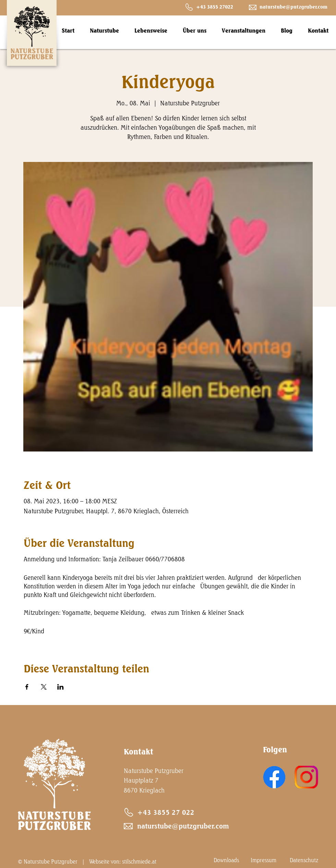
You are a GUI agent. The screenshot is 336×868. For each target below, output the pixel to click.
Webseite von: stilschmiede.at (123, 861)
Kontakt (139, 752)
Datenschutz (304, 860)
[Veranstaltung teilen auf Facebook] (27, 687)
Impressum (263, 860)
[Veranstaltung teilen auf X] (44, 687)
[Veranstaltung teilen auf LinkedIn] (61, 687)
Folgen (275, 749)
